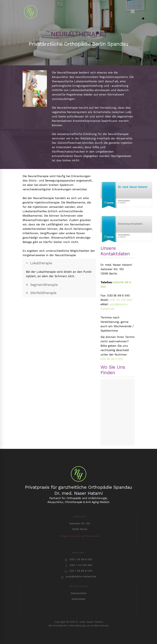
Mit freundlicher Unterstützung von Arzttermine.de (78, 612)
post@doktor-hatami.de (81, 563)
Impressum (79, 585)
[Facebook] (80, 541)
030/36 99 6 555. (112, 359)
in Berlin (124, 202)
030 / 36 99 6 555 (81, 546)
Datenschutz (79, 580)
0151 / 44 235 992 (81, 551)
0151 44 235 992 (121, 300)
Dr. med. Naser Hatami (133, 187)
